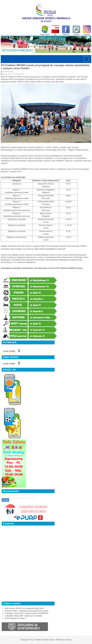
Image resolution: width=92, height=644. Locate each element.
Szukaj (5, 500)
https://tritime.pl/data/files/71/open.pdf (50, 249)
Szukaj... (2, 495)
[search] (19, 497)
